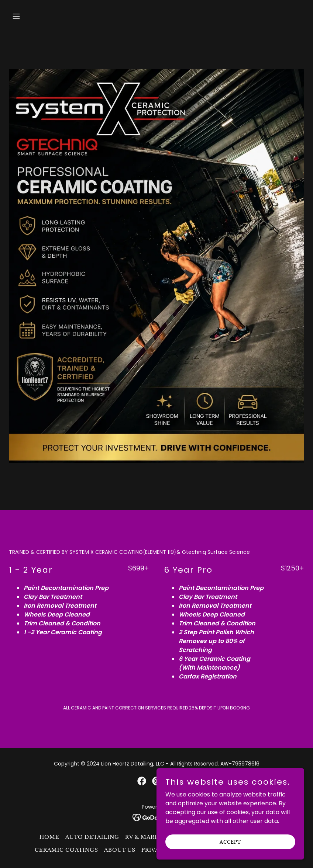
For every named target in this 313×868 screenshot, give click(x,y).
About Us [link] (120, 850)
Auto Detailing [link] (92, 837)
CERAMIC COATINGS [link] (66, 850)
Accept (230, 841)
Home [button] (49, 837)
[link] (142, 781)
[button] (43, 16)
